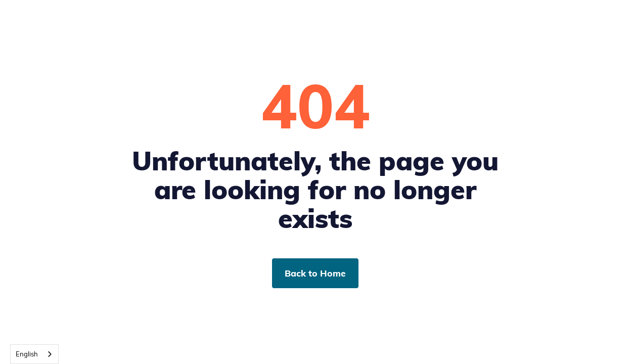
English (27, 354)
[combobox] (34, 354)
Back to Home (315, 273)
